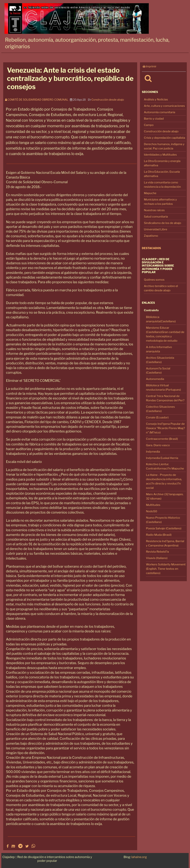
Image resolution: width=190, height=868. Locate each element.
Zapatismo (151, 236)
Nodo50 (152, 511)
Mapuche (150, 193)
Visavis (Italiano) (157, 558)
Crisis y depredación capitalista (165, 138)
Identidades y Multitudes (160, 155)
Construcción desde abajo (161, 131)
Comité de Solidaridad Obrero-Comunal (37, 100)
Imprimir (150, 66)
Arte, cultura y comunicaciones (164, 106)
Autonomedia (155, 379)
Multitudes (153, 505)
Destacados (151, 248)
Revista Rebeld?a (157, 552)
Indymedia (153, 452)
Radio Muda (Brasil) (159, 535)
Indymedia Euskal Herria (162, 458)
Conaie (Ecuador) (157, 417)
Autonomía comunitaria (160, 112)
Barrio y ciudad (154, 119)
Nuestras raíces (154, 210)
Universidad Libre (156, 229)
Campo (149, 125)
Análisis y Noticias (156, 99)
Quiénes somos (154, 280)
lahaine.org (139, 857)
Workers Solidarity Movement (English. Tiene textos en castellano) (166, 569)
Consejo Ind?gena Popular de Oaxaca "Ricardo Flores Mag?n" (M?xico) (165, 428)
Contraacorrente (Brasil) (162, 439)
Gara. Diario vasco (158, 445)
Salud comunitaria (156, 217)
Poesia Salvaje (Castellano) (164, 528)
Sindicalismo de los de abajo (163, 223)
